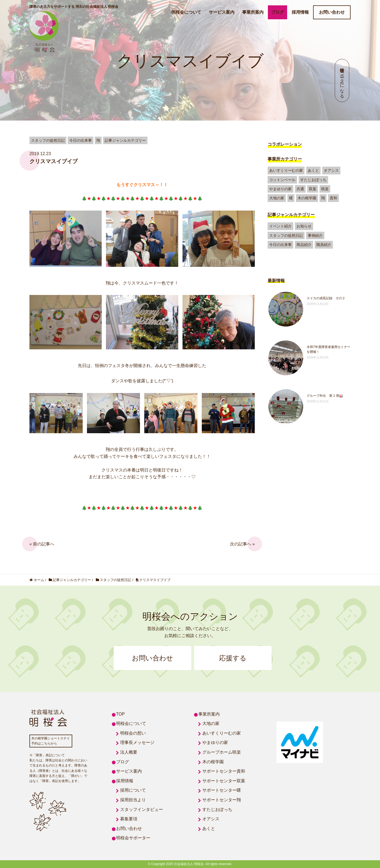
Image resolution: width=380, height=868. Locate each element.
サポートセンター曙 (222, 790)
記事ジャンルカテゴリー (291, 215)
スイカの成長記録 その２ (326, 298)
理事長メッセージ (137, 742)
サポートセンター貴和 (224, 771)
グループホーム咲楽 (222, 752)
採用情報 (300, 12)
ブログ (278, 12)
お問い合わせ (332, 12)
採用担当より (133, 800)
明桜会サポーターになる (342, 81)
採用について (133, 790)
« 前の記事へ (42, 544)
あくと (313, 170)
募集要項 (129, 819)
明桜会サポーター (133, 838)
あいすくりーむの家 (286, 170)
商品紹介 (304, 245)
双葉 (313, 189)
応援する (233, 658)
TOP (121, 714)
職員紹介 (324, 245)
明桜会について (186, 12)
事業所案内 (253, 12)
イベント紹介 (280, 226)
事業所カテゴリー (285, 159)
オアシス (331, 170)
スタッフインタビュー (142, 809)
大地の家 (277, 198)
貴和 (333, 198)
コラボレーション (285, 144)
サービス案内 (222, 12)
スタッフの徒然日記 (286, 235)
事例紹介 (315, 235)
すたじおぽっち (313, 180)
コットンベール (282, 180)
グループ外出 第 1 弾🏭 (325, 396)
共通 (300, 189)
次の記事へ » (242, 544)
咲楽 (325, 189)
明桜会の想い (133, 733)
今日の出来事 (280, 245)
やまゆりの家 (280, 189)
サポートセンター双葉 (224, 781)
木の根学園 (307, 198)
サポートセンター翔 (222, 800)
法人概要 (129, 752)
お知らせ (304, 226)
